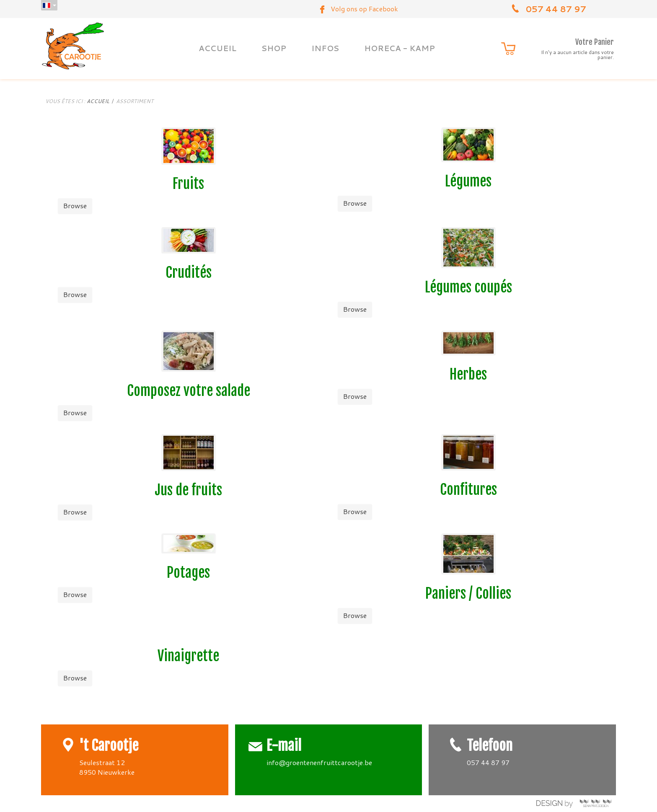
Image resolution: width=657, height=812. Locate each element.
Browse (75, 206)
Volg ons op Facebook (364, 9)
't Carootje (109, 746)
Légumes (468, 181)
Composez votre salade (189, 391)
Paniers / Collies (468, 593)
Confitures (468, 490)
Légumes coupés (468, 287)
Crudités (189, 273)
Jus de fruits (188, 490)
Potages (188, 573)
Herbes (468, 374)
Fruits (188, 184)
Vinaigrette (188, 656)
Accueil (98, 101)
